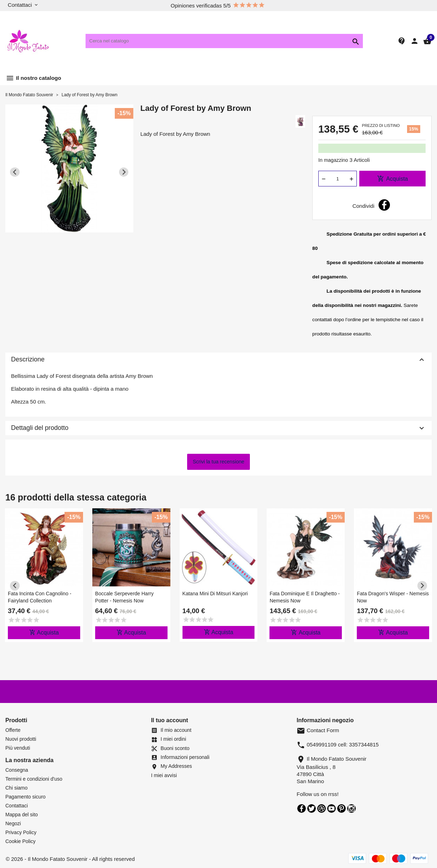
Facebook (302, 808)
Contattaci (17, 806)
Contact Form (318, 730)
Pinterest (341, 808)
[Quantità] (338, 179)
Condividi (384, 205)
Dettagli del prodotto (218, 428)
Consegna (17, 770)
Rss (322, 808)
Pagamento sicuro (25, 797)
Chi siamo (16, 788)
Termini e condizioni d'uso (34, 779)
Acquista (393, 179)
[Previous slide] (15, 172)
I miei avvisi (164, 775)
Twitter (312, 808)
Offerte (13, 730)
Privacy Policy (21, 832)
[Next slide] (124, 172)
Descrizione (218, 360)
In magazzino (333, 160)
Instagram (351, 808)
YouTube (331, 808)
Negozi (13, 823)
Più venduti (18, 748)
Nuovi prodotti (21, 739)
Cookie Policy (20, 841)
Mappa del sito (22, 815)
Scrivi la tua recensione (219, 462)
